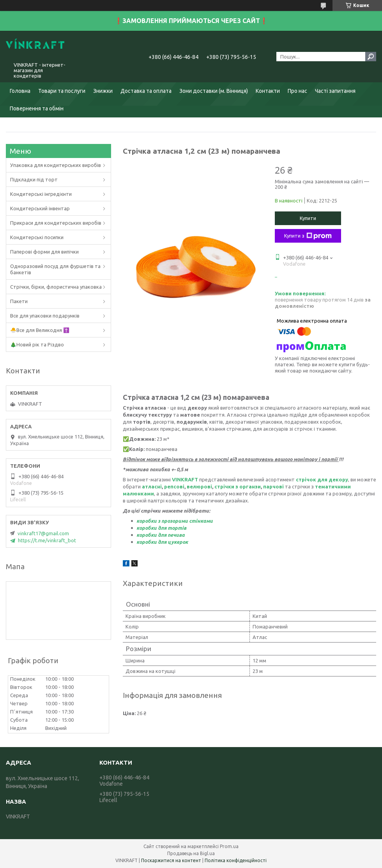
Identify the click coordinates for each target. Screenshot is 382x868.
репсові (174, 486)
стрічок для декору (322, 479)
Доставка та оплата (146, 91)
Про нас (297, 91)
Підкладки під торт (34, 179)
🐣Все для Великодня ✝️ (40, 330)
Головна (20, 91)
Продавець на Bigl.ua (191, 853)
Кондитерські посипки (37, 237)
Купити (308, 218)
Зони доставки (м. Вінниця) (214, 91)
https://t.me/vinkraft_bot (47, 540)
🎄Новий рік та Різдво (37, 344)
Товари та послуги (62, 91)
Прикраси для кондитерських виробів (56, 223)
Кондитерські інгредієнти (41, 194)
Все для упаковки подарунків (45, 316)
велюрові (199, 486)
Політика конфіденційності (236, 860)
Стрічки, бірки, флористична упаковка (56, 287)
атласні (152, 486)
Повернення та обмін (37, 108)
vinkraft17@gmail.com (43, 533)
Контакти (268, 91)
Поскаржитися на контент (171, 860)
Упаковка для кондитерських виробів (56, 165)
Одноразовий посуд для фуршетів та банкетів (55, 269)
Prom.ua (229, 846)
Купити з (308, 236)
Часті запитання (335, 91)
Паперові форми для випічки (44, 252)
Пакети (19, 301)
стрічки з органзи (238, 486)
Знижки (103, 91)
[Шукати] (371, 57)
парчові (273, 486)
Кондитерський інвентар (40, 208)
